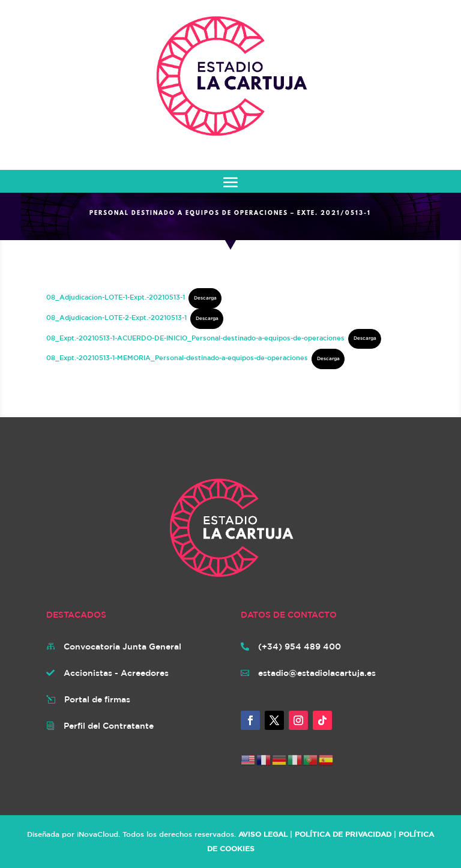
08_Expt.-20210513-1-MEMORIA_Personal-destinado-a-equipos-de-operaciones (177, 357)
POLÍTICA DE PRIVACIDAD (343, 834)
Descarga (205, 298)
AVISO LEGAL (263, 834)
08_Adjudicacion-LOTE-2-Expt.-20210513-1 (116, 317)
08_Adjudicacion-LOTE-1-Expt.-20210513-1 (116, 297)
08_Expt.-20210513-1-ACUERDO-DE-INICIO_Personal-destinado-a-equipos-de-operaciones (195, 337)
